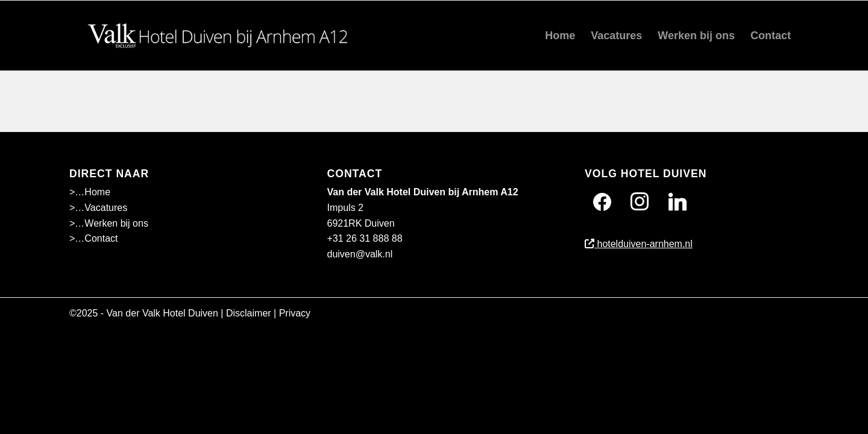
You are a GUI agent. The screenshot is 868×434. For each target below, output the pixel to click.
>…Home (90, 192)
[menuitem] (560, 36)
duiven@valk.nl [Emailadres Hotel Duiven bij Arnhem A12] (360, 254)
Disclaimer (249, 313)
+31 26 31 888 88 (365, 238)
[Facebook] (602, 202)
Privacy (295, 313)
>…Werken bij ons (109, 223)
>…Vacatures (98, 208)
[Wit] (221, 36)
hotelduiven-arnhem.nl (639, 244)
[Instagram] (640, 202)
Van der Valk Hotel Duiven (162, 313)
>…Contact (93, 238)
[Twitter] (678, 202)
